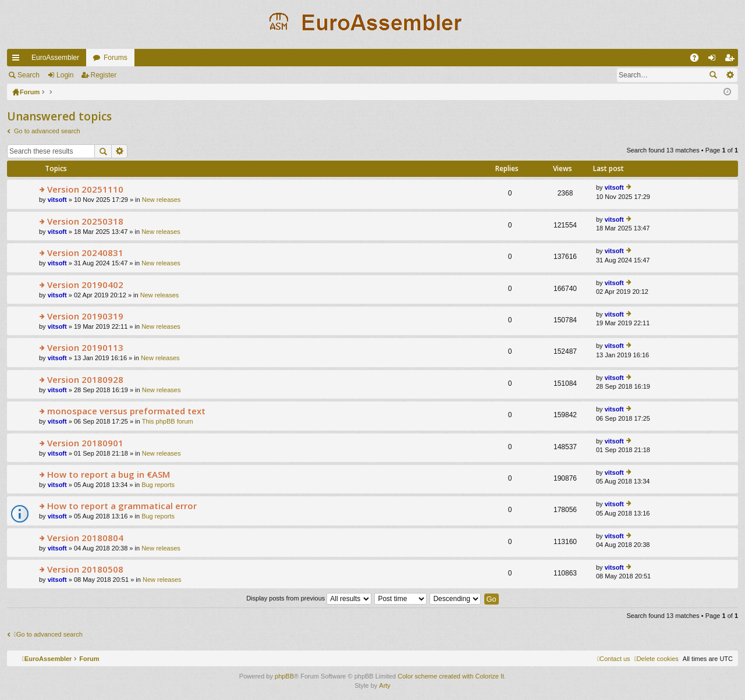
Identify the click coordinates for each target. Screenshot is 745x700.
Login (65, 75)
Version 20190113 (85, 348)
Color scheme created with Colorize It (451, 676)
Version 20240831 (85, 253)
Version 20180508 (85, 569)
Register (104, 75)
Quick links (18, 60)
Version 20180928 (85, 380)
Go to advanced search (47, 131)
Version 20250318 (85, 221)
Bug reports (158, 485)
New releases (162, 200)
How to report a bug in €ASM (109, 475)
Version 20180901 (85, 443)
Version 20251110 (85, 189)
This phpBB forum (168, 421)
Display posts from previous (309, 598)
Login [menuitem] (714, 60)
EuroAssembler (55, 58)
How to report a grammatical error (122, 506)
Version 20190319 (85, 316)
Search (29, 75)
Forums (116, 58)
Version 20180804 (85, 538)
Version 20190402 (85, 285)
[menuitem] (657, 659)
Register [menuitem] (732, 60)
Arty (385, 685)
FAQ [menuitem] (698, 60)
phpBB (284, 676)
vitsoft (57, 200)
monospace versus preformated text (126, 411)
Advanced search (730, 75)
